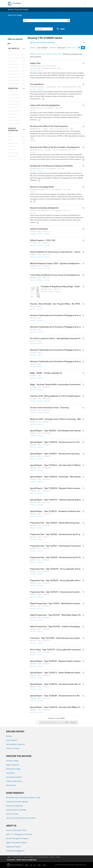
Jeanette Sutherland (39, 229)
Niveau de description (13, 129)
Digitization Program (14, 847)
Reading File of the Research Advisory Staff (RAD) (51, 166)
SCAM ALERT (11, 860)
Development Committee (16, 114)
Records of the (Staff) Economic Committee (16, 68)
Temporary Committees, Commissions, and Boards (16, 111)
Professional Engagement (15, 851)
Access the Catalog (22, 10)
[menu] (85, 3)
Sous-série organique (15, 153)
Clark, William (12, 108)
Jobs (52, 857)
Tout (10, 52)
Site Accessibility (28, 857)
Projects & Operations (14, 781)
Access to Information (42, 857)
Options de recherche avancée (42, 42)
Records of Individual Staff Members (16, 81)
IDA (31, 865)
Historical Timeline (13, 748)
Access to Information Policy (16, 830)
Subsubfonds (12, 156)
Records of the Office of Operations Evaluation (16, 64)
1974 (66, 722)
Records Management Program (17, 838)
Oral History (10, 773)
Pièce (10, 140)
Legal (9, 857)
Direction (53, 48)
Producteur (13, 88)
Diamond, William (14, 124)
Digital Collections (13, 765)
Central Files (12, 61)
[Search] (46, 20)
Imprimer (72, 48)
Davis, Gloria (12, 117)
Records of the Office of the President (16, 58)
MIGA (39, 865)
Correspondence (37, 84)
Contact (58, 857)
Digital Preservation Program (16, 843)
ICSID (44, 865)
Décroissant (62, 48)
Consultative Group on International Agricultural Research (16, 104)
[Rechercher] (68, 20)
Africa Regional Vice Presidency (16, 95)
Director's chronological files (42, 187)
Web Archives (11, 785)
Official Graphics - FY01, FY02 (43, 241)
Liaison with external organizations (45, 105)
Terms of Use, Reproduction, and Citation (21, 818)
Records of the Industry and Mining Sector (16, 77)
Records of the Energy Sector (16, 71)
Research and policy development (44, 208)
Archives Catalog (12, 761)
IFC (35, 865)
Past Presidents (12, 740)
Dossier (10, 137)
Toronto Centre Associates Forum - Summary (49, 408)
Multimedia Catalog (13, 769)
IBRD (27, 865)
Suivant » (73, 722)
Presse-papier (61, 29)
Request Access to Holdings (16, 810)
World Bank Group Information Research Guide (23, 798)
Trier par (33, 48)
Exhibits (9, 736)
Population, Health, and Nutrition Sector (16, 98)
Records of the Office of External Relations (16, 55)
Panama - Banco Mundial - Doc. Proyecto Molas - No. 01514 (55, 304)
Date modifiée (43, 48)
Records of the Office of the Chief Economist (16, 74)
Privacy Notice (17, 857)
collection (11, 146)
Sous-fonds (12, 150)
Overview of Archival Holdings (17, 802)
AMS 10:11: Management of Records (19, 834)
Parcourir (44, 29)
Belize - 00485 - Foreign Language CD (46, 373)
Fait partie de (14, 48)
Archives (17, 3)
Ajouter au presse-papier (83, 63)
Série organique (13, 143)
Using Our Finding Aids (14, 806)
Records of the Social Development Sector (16, 84)
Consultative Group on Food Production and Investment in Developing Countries (16, 101)
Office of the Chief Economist (16, 121)
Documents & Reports (14, 777)
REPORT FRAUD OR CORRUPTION (26, 860)
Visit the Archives (12, 814)
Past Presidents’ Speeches (15, 744)
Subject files (35, 63)
